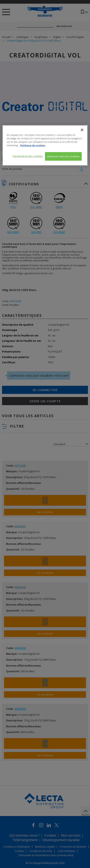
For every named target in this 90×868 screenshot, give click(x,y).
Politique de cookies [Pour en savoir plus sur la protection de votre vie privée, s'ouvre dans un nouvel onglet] (33, 145)
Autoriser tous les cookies (63, 156)
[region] (45, 145)
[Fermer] (82, 130)
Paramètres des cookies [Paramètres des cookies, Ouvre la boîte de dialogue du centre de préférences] (28, 156)
